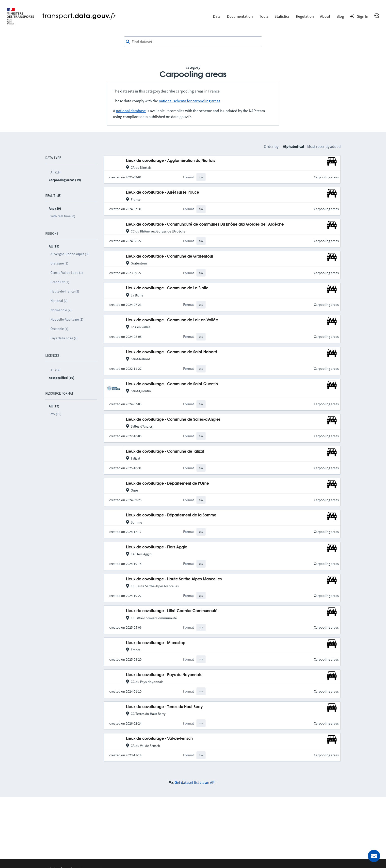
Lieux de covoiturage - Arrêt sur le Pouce (163, 193)
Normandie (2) (61, 310)
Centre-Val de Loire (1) (67, 273)
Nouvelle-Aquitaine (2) (67, 319)
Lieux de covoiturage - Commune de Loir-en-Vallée (172, 320)
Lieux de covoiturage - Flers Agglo (157, 547)
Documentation (240, 16)
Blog (340, 16)
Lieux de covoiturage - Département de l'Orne (168, 484)
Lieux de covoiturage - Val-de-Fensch (159, 739)
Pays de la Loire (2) (64, 338)
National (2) (59, 301)
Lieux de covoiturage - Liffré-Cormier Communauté (172, 611)
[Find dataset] (193, 42)
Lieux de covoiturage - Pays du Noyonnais (164, 675)
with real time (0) (63, 216)
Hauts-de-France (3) (65, 291)
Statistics (282, 16)
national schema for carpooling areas (190, 101)
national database (131, 111)
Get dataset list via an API (195, 782)
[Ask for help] (374, 856)
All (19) (56, 172)
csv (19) (56, 414)
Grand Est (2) (60, 282)
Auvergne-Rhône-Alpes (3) (70, 254)
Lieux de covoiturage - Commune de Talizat (165, 452)
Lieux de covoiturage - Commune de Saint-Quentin (172, 384)
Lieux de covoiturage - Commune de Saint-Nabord (172, 352)
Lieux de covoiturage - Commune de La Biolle (167, 288)
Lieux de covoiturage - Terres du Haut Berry (164, 707)
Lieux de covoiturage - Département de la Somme (171, 515)
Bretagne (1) (59, 263)
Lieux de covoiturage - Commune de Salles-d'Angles (173, 420)
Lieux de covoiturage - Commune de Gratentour (170, 256)
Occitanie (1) (59, 329)
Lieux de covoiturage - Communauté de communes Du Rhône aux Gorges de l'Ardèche (205, 225)
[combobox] (193, 42)
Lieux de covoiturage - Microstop (156, 643)
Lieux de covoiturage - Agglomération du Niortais (171, 161)
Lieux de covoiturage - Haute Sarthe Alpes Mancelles (174, 579)
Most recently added (324, 146)
